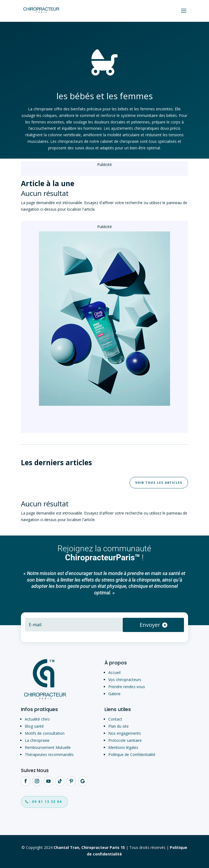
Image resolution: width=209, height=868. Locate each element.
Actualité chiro (37, 719)
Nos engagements (125, 733)
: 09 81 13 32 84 (46, 802)
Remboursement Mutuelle (48, 747)
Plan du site (119, 726)
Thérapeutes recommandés (49, 754)
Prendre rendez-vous (127, 687)
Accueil (114, 672)
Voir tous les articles (159, 483)
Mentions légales (123, 747)
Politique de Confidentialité (132, 754)
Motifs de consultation (45, 733)
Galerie (114, 694)
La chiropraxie (37, 740)
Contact (115, 719)
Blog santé (34, 726)
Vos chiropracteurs (125, 680)
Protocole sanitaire (125, 740)
